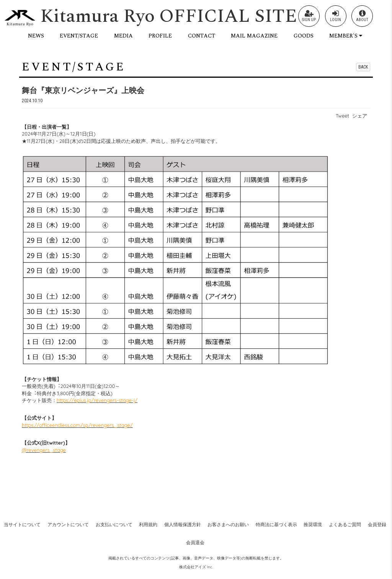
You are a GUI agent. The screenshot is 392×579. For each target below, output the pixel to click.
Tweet (342, 116)
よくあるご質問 (345, 524)
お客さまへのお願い (228, 524)
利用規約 (148, 524)
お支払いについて (114, 524)
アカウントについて (68, 524)
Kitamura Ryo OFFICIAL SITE (169, 16)
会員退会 (195, 542)
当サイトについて (22, 524)
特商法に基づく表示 (276, 524)
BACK (363, 67)
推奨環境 (313, 524)
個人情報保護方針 (183, 524)
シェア (360, 116)
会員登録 (377, 524)
